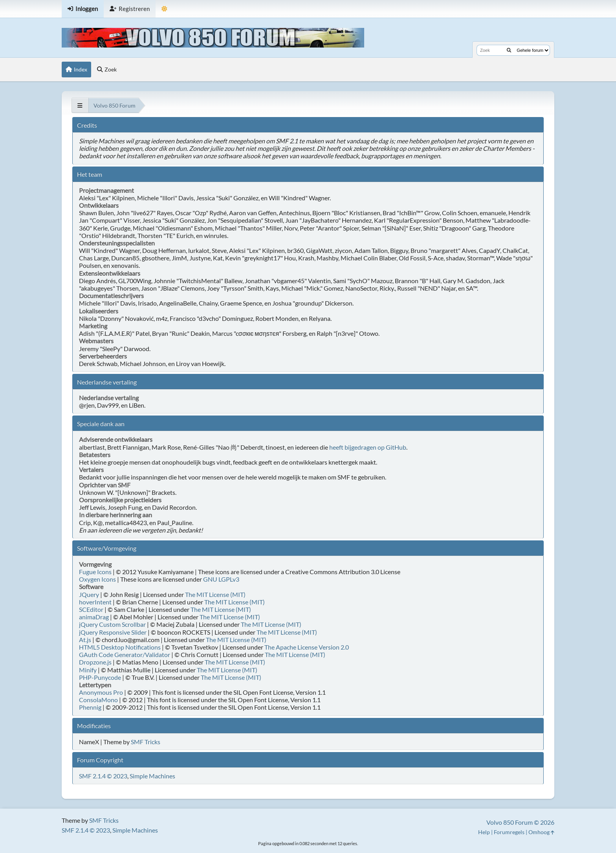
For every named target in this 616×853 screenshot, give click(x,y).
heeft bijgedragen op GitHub (368, 447)
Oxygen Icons (97, 579)
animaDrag (94, 617)
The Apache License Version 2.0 (307, 647)
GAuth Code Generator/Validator (125, 654)
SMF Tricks (146, 742)
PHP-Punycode (100, 677)
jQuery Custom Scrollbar (112, 624)
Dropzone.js (95, 662)
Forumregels (509, 832)
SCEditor (91, 609)
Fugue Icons (95, 572)
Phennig (90, 707)
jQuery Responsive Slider (113, 632)
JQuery (89, 594)
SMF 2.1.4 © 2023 (103, 776)
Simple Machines (152, 776)
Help (484, 832)
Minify (88, 670)
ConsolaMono (98, 700)
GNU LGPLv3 (221, 579)
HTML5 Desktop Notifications (120, 647)
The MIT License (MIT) (215, 594)
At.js (85, 640)
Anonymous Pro (101, 692)
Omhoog (541, 832)
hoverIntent (95, 602)
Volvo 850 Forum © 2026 (520, 822)
